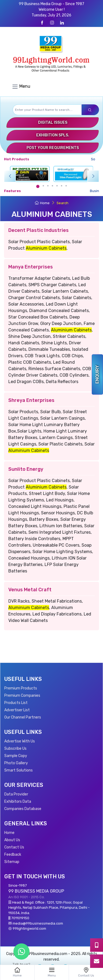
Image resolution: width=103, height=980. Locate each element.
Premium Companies (22, 696)
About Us (12, 840)
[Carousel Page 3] (48, 186)
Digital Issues (53, 123)
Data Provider (16, 794)
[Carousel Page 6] (62, 186)
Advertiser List (17, 710)
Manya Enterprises (31, 267)
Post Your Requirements (53, 148)
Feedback (13, 855)
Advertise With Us (20, 741)
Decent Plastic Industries (38, 230)
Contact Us (14, 847)
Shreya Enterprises (31, 400)
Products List (16, 703)
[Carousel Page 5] (57, 186)
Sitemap (12, 862)
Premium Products (21, 688)
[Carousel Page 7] (66, 186)
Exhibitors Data (18, 802)
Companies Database (23, 809)
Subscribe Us (15, 749)
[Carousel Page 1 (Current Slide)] (38, 186)
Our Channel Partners (23, 717)
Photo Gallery (16, 763)
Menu (21, 87)
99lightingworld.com (29, 928)
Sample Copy (16, 756)
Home (42, 203)
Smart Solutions (19, 770)
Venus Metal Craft (30, 590)
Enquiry (97, 374)
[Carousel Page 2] (43, 186)
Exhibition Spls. (53, 135)
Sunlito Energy (26, 469)
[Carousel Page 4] (52, 186)
